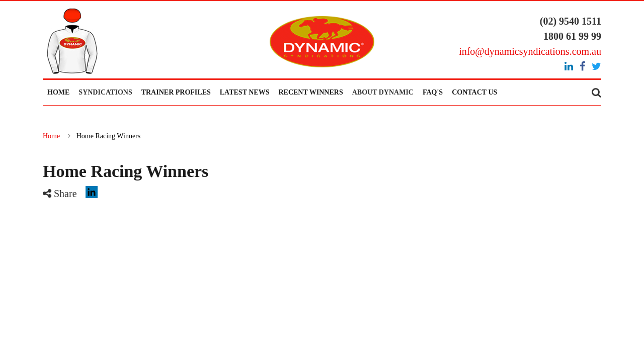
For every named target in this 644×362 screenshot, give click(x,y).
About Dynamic (383, 92)
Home (58, 92)
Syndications (105, 92)
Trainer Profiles (176, 92)
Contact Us (474, 92)
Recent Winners (310, 92)
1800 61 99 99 (572, 36)
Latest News (245, 92)
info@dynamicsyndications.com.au (530, 51)
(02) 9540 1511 (571, 21)
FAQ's (433, 92)
